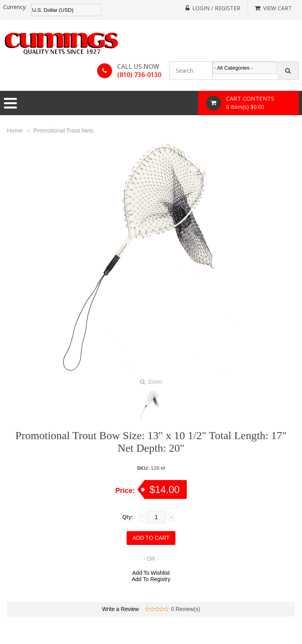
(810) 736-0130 (139, 75)
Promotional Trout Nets (64, 130)
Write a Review (120, 609)
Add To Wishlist (151, 573)
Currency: (15, 7)
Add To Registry (151, 579)
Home (15, 130)
